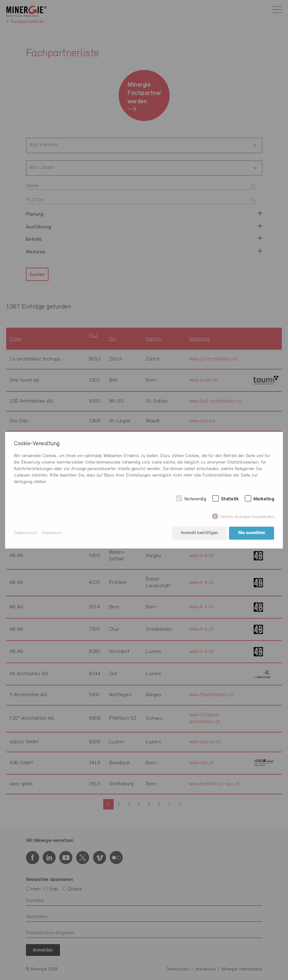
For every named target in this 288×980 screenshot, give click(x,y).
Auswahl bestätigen (199, 533)
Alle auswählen (252, 533)
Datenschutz (26, 533)
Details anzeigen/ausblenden (247, 517)
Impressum (52, 533)
